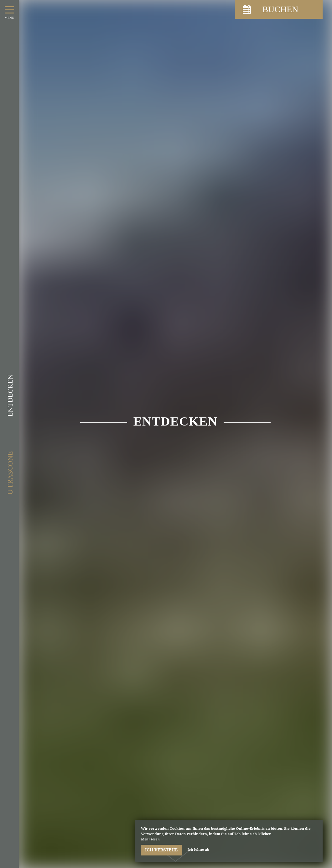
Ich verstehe (161, 850)
